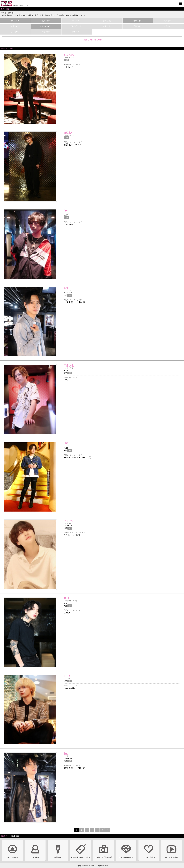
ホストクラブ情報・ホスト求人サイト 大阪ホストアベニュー (7, 4)
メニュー (181, 4)
